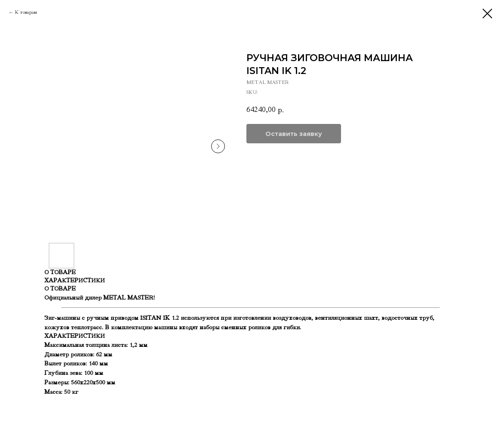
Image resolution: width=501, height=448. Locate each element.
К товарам (26, 12)
